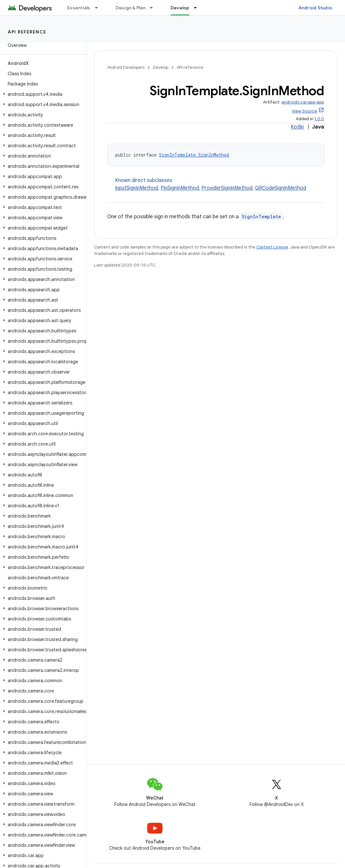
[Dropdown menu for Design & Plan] (154, 8)
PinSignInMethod (180, 188)
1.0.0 (319, 119)
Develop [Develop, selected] (180, 8)
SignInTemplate (261, 217)
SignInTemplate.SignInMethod (194, 155)
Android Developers (126, 67)
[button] (42, 94)
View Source (305, 111)
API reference (27, 32)
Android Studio (315, 8)
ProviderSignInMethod (227, 188)
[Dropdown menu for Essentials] (99, 8)
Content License (272, 247)
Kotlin (297, 127)
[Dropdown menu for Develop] (198, 8)
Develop (161, 67)
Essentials (79, 8)
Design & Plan (131, 8)
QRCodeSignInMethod (281, 188)
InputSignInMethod (137, 188)
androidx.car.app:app (303, 102)
